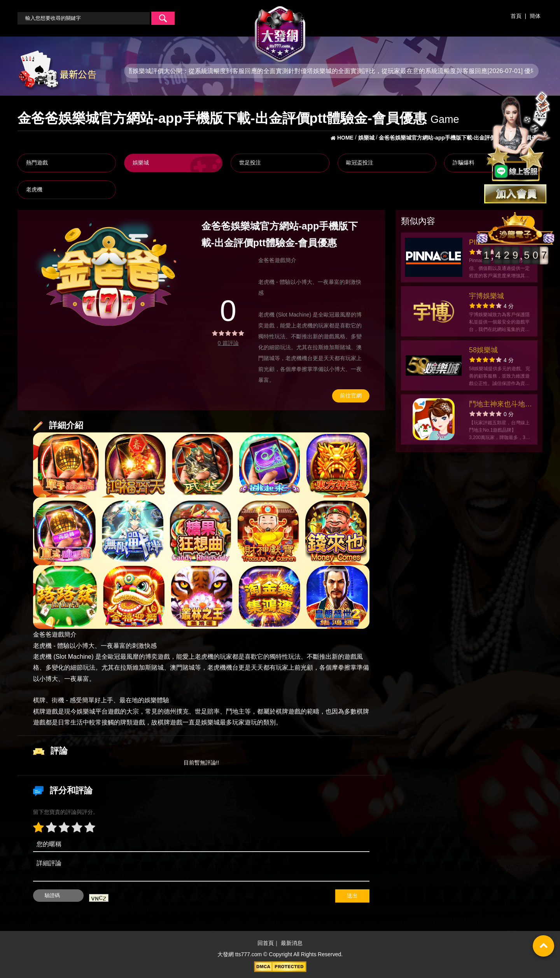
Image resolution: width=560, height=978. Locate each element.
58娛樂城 (483, 350)
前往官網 (351, 395)
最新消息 (292, 943)
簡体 (535, 16)
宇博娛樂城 (486, 296)
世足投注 (250, 163)
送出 (352, 896)
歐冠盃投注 (360, 163)
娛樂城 (141, 163)
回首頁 (266, 943)
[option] (109, 275)
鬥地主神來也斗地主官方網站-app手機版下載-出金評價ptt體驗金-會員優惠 (500, 405)
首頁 (516, 16)
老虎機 (34, 189)
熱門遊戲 (37, 163)
